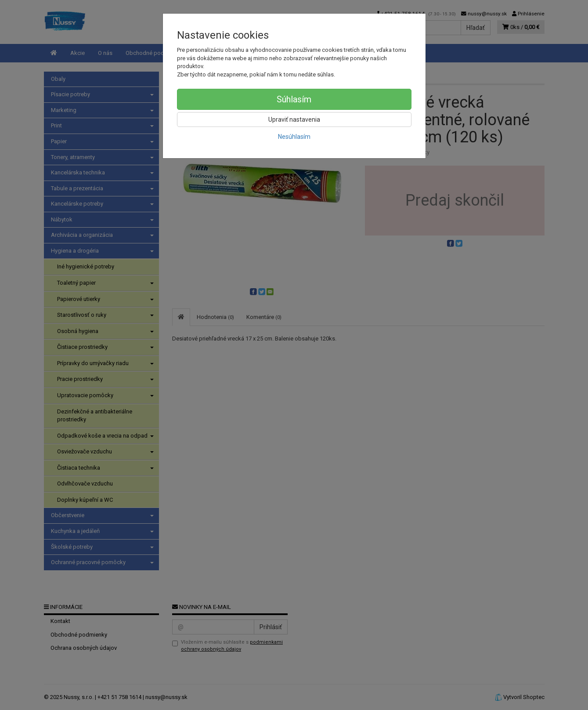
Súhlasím (294, 99)
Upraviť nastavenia (294, 120)
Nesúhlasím (294, 137)
